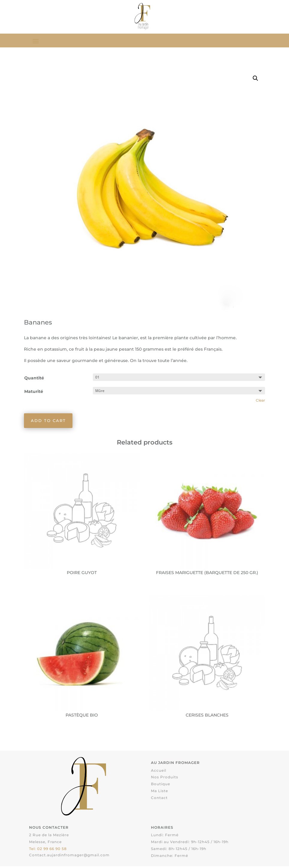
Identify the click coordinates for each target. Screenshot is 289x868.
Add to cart (49, 422)
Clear (260, 401)
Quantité (34, 379)
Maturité (34, 392)
